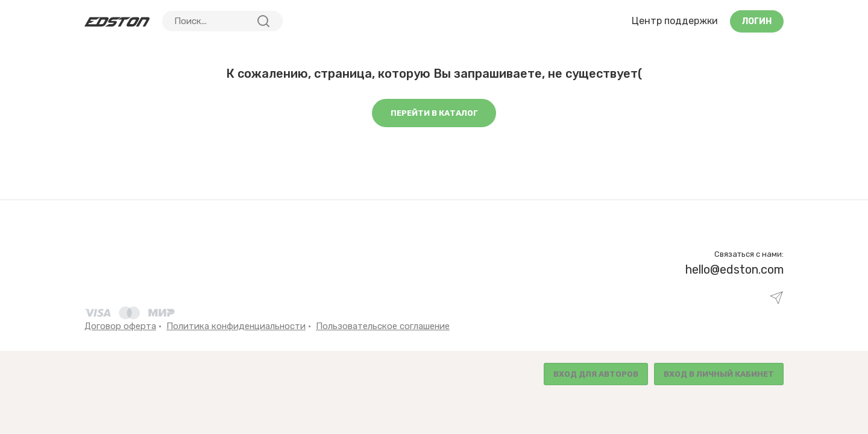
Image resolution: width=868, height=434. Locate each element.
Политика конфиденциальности (236, 326)
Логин (757, 21)
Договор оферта (120, 326)
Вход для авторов (596, 374)
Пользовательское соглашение (383, 326)
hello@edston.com (734, 269)
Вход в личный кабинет (719, 374)
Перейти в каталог (434, 113)
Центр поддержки (675, 21)
